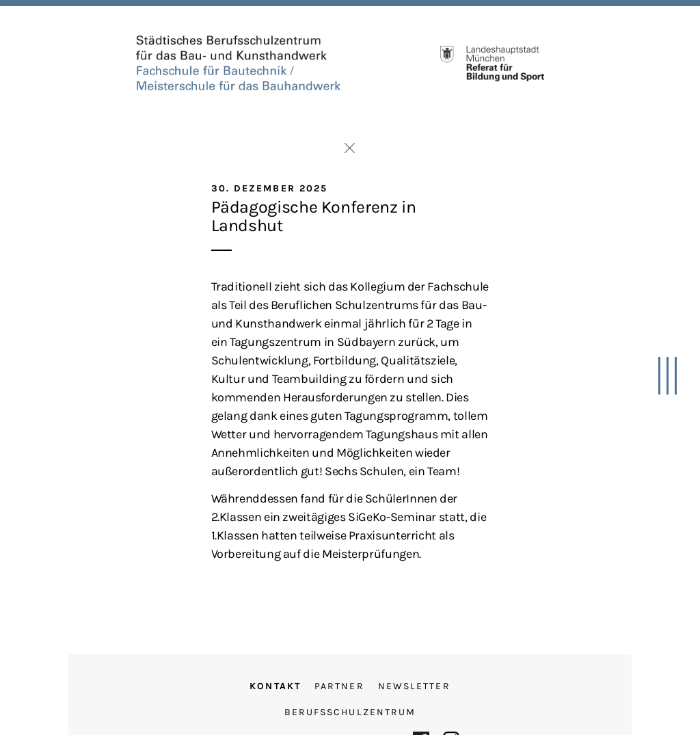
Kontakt (275, 686)
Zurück (350, 148)
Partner (339, 686)
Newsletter (414, 686)
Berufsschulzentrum (350, 712)
